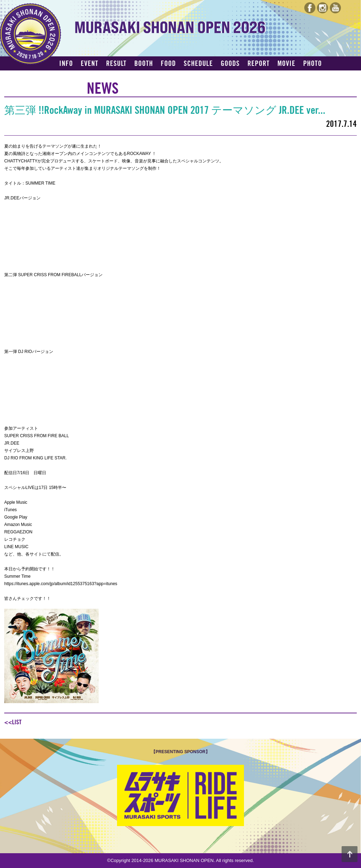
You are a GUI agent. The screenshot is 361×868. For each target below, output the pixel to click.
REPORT (259, 64)
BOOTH (144, 64)
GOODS (230, 64)
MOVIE (286, 64)
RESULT (116, 64)
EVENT (90, 64)
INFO (66, 64)
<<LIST (13, 722)
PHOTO (313, 64)
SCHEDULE (198, 64)
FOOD (168, 64)
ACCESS (70, 76)
